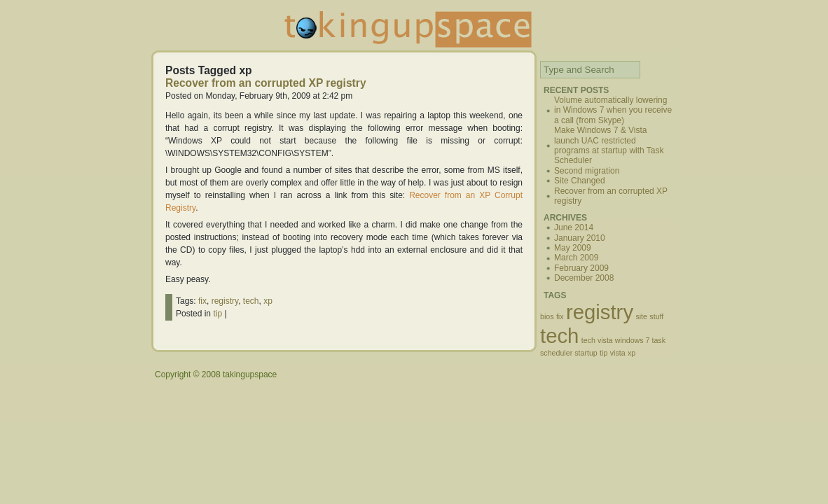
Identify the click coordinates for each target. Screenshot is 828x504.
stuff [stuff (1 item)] (656, 316)
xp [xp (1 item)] (632, 353)
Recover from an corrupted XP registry (266, 83)
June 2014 (574, 227)
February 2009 (581, 268)
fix (202, 301)
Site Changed (580, 181)
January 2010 (580, 238)
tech (251, 301)
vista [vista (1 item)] (618, 353)
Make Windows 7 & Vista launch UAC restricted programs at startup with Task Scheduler (609, 145)
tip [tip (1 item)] (603, 353)
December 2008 (584, 278)
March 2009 (576, 258)
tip (218, 314)
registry (225, 301)
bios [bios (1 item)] (547, 316)
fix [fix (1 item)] (560, 316)
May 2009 (573, 248)
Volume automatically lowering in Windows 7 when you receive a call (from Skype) (613, 110)
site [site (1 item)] (641, 316)
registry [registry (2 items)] (600, 312)
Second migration (587, 171)
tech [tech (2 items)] (559, 336)
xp (268, 301)
